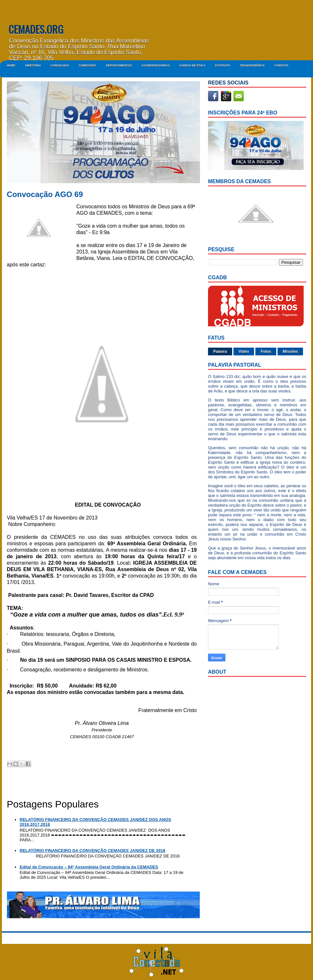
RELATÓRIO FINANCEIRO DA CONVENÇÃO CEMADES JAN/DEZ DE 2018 (92, 851)
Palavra (220, 351)
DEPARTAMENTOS (119, 65)
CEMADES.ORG (36, 29)
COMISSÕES (87, 65)
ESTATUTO (223, 65)
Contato (281, 65)
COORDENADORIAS (156, 65)
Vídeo (244, 351)
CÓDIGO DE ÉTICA (192, 65)
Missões (290, 351)
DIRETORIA (33, 65)
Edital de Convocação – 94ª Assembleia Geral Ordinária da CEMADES (89, 867)
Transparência (252, 65)
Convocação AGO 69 (45, 194)
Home (11, 65)
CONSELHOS (60, 65)
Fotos (266, 351)
